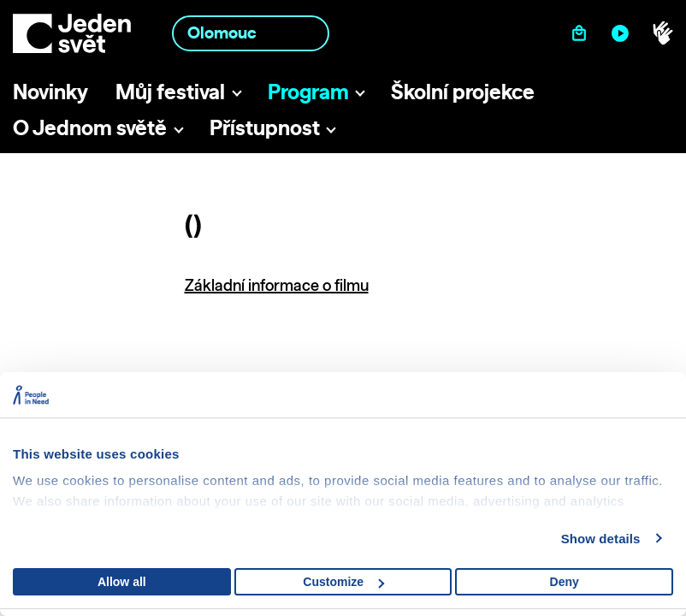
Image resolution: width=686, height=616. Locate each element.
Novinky (50, 92)
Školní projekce (463, 92)
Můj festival (170, 92)
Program (308, 92)
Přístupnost (265, 127)
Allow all (122, 582)
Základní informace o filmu (277, 285)
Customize (343, 582)
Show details (601, 539)
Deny (565, 582)
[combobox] (251, 33)
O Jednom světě (90, 127)
